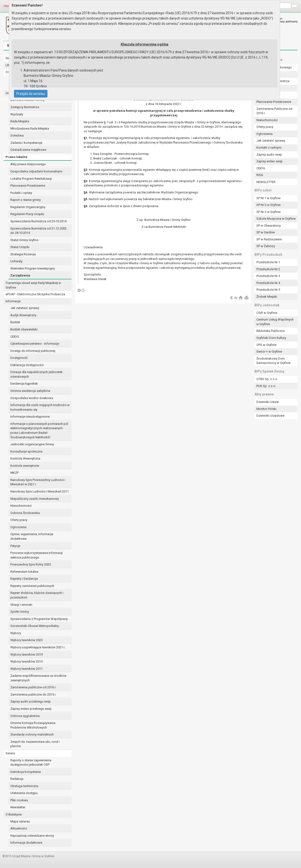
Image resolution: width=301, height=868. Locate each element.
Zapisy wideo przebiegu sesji (31, 709)
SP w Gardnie (266, 232)
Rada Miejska (20, 121)
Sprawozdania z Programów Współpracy (39, 619)
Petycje (15, 546)
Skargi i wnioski (21, 605)
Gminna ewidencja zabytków (30, 391)
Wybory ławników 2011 (27, 669)
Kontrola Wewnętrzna (25, 458)
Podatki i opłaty (21, 193)
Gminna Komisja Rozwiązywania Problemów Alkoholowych (33, 725)
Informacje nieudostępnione (30, 417)
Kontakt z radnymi (269, 148)
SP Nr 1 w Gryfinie (268, 198)
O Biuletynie (14, 814)
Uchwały (16, 261)
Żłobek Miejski (267, 297)
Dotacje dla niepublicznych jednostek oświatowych (37, 374)
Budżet (15, 322)
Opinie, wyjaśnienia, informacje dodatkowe (32, 536)
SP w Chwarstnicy (269, 226)
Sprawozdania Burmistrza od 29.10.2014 (38, 221)
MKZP (14, 473)
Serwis (10, 753)
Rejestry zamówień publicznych (32, 586)
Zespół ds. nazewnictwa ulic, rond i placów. (35, 744)
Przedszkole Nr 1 (268, 262)
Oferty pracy (19, 520)
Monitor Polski (266, 409)
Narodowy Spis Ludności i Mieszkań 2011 (40, 491)
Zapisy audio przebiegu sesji (30, 701)
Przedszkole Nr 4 (268, 283)
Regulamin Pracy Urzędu (27, 214)
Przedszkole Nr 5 (268, 290)
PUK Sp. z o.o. (266, 386)
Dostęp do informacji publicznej (33, 351)
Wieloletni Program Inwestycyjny (33, 268)
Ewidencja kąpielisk (24, 384)
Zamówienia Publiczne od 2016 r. (274, 111)
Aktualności (19, 828)
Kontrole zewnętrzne (25, 466)
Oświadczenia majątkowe (28, 150)
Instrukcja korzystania (26, 772)
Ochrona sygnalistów (25, 716)
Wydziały (17, 114)
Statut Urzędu (20, 247)
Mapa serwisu (20, 821)
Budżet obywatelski (24, 329)
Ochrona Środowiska (25, 513)
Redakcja (17, 779)
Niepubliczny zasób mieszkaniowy (35, 499)
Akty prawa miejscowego (28, 164)
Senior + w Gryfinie (269, 352)
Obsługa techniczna (24, 786)
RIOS (260, 175)
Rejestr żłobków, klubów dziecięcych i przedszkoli (37, 595)
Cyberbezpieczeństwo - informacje (35, 344)
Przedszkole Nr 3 (268, 276)
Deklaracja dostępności (27, 365)
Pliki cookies (19, 800)
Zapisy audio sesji (269, 155)
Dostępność (19, 358)
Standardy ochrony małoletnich (32, 734)
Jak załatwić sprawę (25, 308)
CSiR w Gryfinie (267, 313)
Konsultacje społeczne (26, 451)
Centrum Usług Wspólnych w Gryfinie (275, 322)
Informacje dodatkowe (26, 843)
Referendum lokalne (24, 572)
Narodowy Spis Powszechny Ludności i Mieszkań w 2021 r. (38, 482)
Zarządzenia (20, 275)
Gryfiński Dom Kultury (271, 338)
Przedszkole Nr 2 (268, 269)
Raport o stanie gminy (26, 200)
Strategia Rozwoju (23, 254)
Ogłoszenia (18, 527)
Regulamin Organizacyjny (28, 207)
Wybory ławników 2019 (27, 654)
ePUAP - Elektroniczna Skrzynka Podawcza (35, 294)
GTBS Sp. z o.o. (267, 379)
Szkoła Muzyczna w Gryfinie (276, 219)
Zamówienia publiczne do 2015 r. (33, 694)
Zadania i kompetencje (26, 143)
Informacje (13, 301)
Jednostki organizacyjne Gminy (32, 444)
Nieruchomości (21, 506)
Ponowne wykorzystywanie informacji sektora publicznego (37, 555)
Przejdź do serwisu (31, 94)
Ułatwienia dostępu (24, 793)
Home (8, 6)
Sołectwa (17, 135)
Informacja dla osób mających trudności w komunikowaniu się (40, 407)
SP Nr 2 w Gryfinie (268, 205)
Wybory (16, 633)
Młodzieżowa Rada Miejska (30, 128)
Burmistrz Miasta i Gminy (27, 100)
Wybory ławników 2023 (27, 640)
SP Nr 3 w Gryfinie (268, 212)
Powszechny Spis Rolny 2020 (31, 564)
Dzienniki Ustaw (268, 402)
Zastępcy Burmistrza (25, 107)
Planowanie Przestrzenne (28, 186)
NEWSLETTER (266, 182)
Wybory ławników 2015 (27, 661)
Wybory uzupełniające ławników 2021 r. (38, 647)
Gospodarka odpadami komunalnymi (36, 171)
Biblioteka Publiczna (271, 331)
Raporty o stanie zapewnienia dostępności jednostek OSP (31, 763)
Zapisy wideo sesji (269, 161)
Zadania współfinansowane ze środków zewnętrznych (38, 678)
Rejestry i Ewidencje (24, 579)
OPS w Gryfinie (266, 345)
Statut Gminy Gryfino (24, 240)
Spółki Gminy (20, 612)
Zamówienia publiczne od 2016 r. (33, 687)
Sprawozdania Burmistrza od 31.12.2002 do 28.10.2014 (38, 231)
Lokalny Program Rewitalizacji (31, 179)
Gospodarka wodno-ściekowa (32, 398)
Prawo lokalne (17, 157)
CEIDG (15, 337)
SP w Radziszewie (269, 239)
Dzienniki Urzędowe (270, 416)
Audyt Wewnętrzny (23, 315)
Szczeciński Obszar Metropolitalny (35, 626)
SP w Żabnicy (266, 246)
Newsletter (18, 807)
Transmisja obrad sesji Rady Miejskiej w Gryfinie (33, 285)
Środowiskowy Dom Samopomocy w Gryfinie (273, 361)
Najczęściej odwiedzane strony (32, 836)
